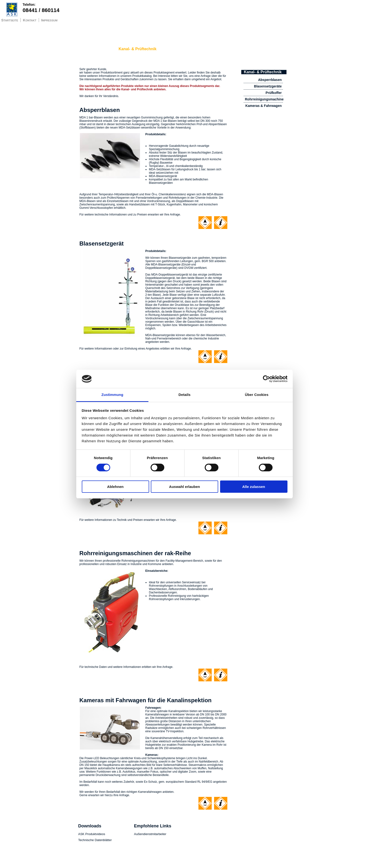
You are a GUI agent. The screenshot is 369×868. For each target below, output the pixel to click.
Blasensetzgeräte (268, 86)
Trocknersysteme (221, 49)
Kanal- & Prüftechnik (137, 49)
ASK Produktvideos (92, 834)
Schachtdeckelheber (96, 49)
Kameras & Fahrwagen (264, 106)
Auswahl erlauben (184, 487)
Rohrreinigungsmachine (264, 99)
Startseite (10, 20)
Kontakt (30, 20)
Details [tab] (184, 395)
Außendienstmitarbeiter (150, 834)
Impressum (49, 20)
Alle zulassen (254, 487)
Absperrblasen (270, 80)
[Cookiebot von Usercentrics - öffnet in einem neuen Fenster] (266, 379)
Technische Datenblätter (95, 840)
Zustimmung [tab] (112, 395)
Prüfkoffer (274, 93)
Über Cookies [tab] (257, 395)
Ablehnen (115, 487)
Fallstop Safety (176, 49)
